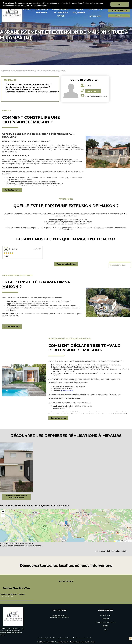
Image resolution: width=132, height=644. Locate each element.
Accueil (4, 71)
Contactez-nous (12, 190)
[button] (48, 6)
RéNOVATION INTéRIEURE (42, 11)
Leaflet (117, 541)
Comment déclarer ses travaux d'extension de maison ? (32, 92)
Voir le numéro (93, 91)
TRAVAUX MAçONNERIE (79, 11)
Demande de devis (119, 10)
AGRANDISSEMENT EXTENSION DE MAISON (61, 13)
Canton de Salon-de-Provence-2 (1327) (27, 71)
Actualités (106, 619)
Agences (10, 71)
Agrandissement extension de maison (53, 71)
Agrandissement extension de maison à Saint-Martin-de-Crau (22, 546)
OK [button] (120, 4)
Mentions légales (43, 638)
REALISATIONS (96, 9)
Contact (119, 16)
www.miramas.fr (67, 391)
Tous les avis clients (66, 264)
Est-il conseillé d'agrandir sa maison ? (24, 89)
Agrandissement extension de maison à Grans (18, 543)
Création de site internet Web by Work (82, 642)
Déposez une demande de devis (106, 622)
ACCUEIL (27, 9)
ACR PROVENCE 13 (7, 596)
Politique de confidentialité (82, 638)
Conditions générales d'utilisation (61, 638)
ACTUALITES (95, 16)
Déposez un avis (118, 265)
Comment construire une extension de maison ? (29, 85)
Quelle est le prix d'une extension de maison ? (28, 87)
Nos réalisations (106, 615)
